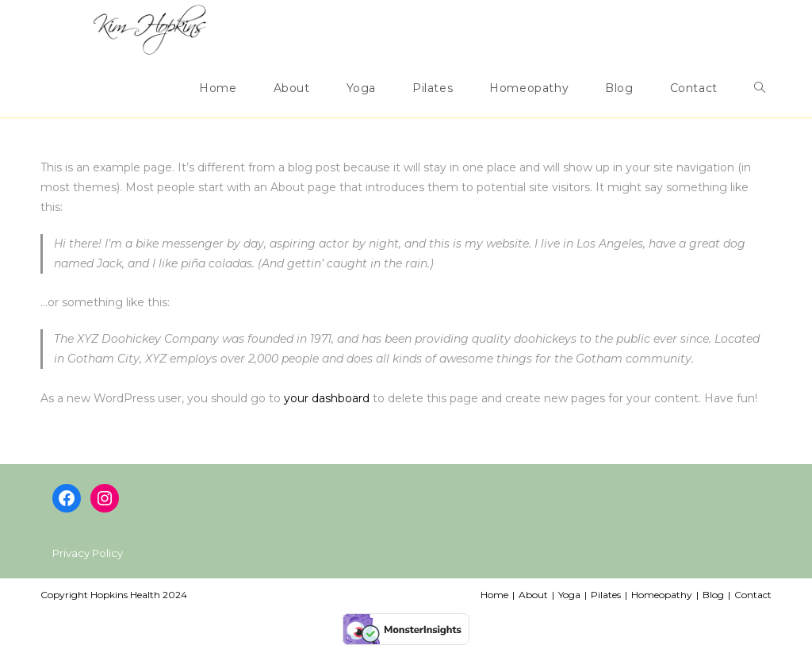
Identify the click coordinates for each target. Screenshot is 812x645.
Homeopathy (662, 595)
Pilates (606, 595)
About (533, 595)
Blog (713, 595)
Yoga (569, 595)
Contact (753, 595)
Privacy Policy (88, 553)
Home (494, 595)
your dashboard (327, 398)
